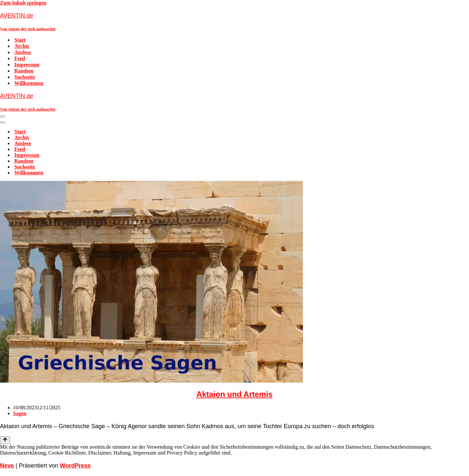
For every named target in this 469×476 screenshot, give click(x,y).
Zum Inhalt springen (23, 3)
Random (24, 71)
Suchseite (25, 77)
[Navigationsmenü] (3, 116)
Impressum (27, 65)
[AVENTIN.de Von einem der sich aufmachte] (234, 22)
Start (20, 40)
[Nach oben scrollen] (5, 440)
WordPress (75, 466)
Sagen (20, 413)
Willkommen (29, 83)
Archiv (22, 46)
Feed (20, 58)
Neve (7, 466)
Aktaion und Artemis (234, 394)
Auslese (23, 52)
